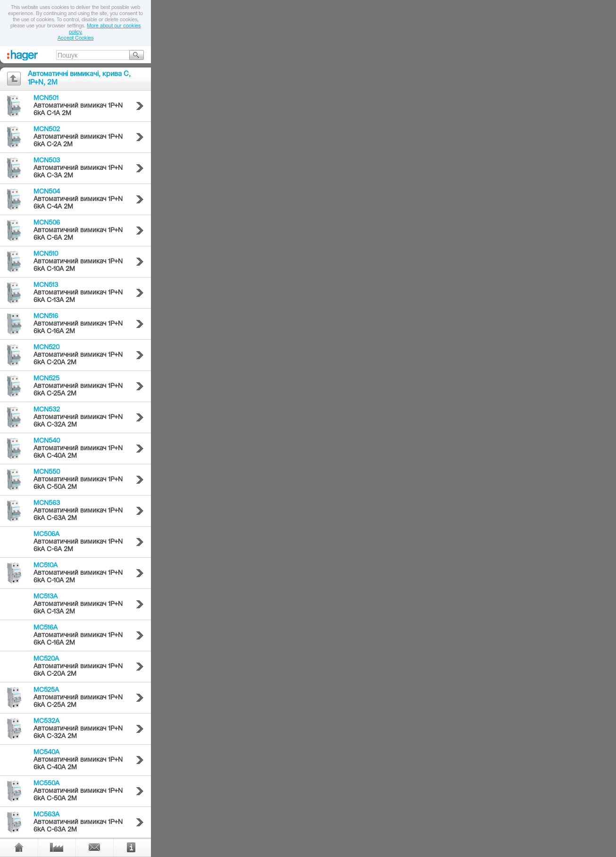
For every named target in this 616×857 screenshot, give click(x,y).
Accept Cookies (75, 38)
